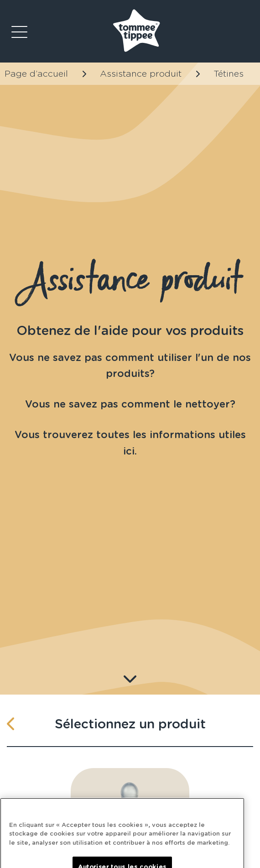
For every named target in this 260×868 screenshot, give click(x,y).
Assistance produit (141, 74)
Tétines (229, 74)
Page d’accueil (36, 74)
